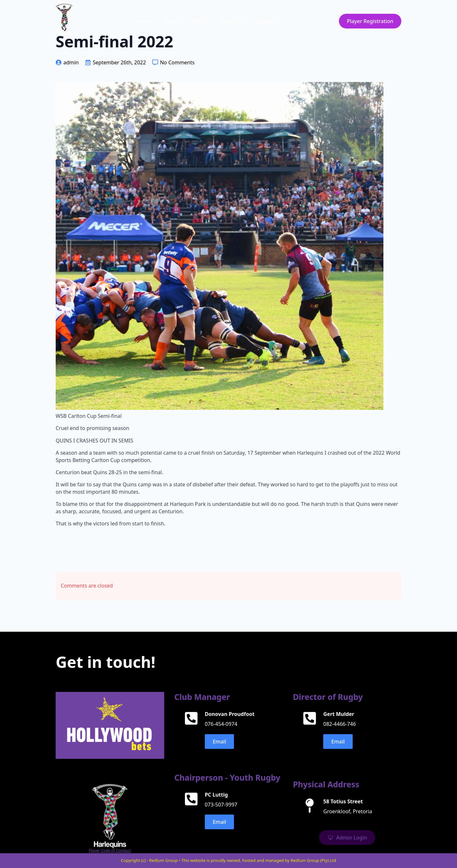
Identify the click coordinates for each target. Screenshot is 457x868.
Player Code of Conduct (110, 851)
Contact (265, 21)
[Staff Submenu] (207, 21)
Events (171, 21)
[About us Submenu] (245, 21)
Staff (196, 21)
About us (229, 21)
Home (145, 21)
